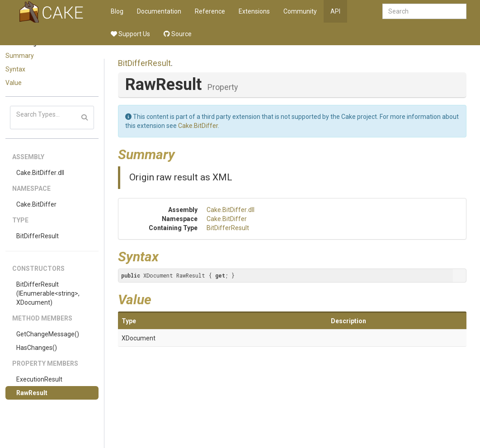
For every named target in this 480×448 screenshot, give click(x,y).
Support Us (130, 34)
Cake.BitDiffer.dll (40, 173)
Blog (117, 11)
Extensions (254, 11)
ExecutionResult (39, 379)
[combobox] (424, 11)
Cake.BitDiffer (36, 204)
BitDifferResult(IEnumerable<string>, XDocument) (48, 293)
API (335, 11)
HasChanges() (37, 348)
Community (300, 11)
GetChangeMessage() (48, 334)
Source (178, 34)
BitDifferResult (38, 236)
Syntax (15, 69)
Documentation (159, 11)
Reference (210, 11)
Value (14, 83)
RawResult (32, 393)
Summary (20, 56)
